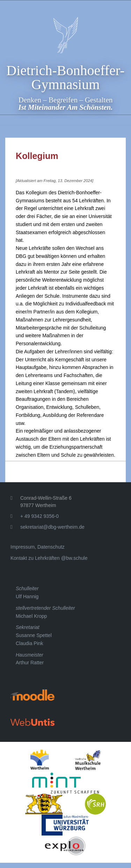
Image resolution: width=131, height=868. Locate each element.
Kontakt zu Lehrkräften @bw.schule (49, 558)
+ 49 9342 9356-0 (39, 516)
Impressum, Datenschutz (38, 547)
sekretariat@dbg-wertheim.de (52, 527)
